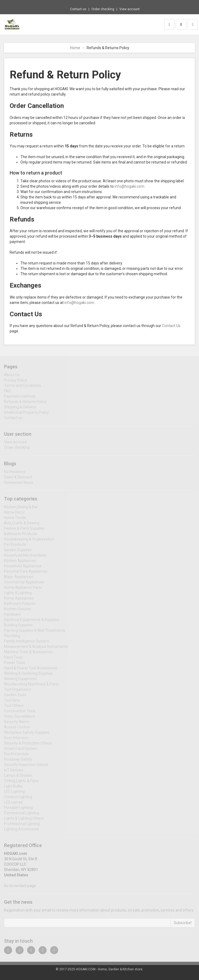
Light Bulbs (13, 788)
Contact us (78, 9)
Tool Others (14, 707)
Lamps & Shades (18, 777)
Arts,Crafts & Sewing (22, 525)
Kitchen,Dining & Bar (21, 509)
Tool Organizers (17, 691)
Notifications (15, 474)
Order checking (103, 9)
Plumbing (12, 638)
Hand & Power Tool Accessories (31, 670)
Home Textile (15, 520)
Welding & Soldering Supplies (28, 675)
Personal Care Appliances (26, 573)
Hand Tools (13, 659)
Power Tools (14, 665)
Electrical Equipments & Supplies (32, 622)
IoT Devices (14, 772)
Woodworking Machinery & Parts (31, 686)
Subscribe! (183, 924)
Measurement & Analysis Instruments (36, 648)
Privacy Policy (16, 382)
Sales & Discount (18, 479)
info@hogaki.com (129, 186)
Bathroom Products (21, 536)
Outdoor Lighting (18, 799)
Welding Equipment (20, 681)
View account (130, 9)
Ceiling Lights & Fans (21, 783)
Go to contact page (20, 887)
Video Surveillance (20, 718)
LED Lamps (13, 804)
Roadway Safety (18, 761)
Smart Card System (21, 750)
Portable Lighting (18, 810)
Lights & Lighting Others (24, 820)
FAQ (8, 393)
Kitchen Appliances (20, 562)
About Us (12, 376)
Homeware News (19, 484)
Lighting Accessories (21, 831)
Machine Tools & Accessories (29, 654)
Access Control (17, 729)
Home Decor (14, 514)
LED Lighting (14, 793)
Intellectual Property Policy (26, 414)
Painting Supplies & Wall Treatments (35, 632)
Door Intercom (16, 740)
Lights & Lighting (18, 595)
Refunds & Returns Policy (25, 403)
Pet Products (15, 546)
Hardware (12, 616)
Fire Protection (16, 756)
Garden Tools (15, 697)
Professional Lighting (22, 826)
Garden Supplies (18, 552)
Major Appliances (19, 579)
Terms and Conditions (23, 387)
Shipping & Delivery (20, 409)
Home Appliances (19, 600)
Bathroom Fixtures (20, 605)
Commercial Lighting (21, 815)
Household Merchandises (25, 557)
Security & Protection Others (28, 745)
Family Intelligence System (27, 643)
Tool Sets (12, 702)
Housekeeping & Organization (29, 541)
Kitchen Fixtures (17, 611)
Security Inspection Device (26, 767)
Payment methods (20, 398)
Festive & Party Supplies (24, 530)
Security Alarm (17, 724)
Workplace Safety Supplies (27, 734)
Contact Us (171, 326)
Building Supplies (18, 627)
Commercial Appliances (24, 584)
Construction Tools (20, 713)
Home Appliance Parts (23, 589)
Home (75, 48)
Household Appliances (23, 568)
